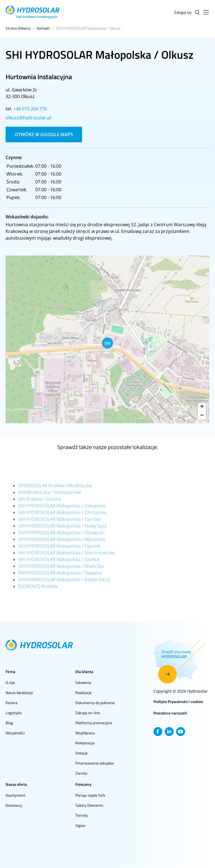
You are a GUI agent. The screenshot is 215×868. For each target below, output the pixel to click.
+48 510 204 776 (30, 109)
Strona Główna (18, 28)
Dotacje (81, 753)
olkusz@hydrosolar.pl (28, 118)
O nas (10, 682)
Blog (9, 723)
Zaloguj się (183, 12)
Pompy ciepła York (90, 795)
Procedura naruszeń (170, 713)
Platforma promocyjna (94, 723)
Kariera (11, 703)
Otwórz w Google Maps (44, 135)
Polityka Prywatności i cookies (178, 701)
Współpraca (85, 733)
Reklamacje (85, 743)
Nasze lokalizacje (19, 693)
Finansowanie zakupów (95, 763)
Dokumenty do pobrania (95, 703)
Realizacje (83, 693)
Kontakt (43, 28)
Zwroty (81, 773)
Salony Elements (89, 805)
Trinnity (82, 815)
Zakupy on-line (88, 713)
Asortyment (16, 795)
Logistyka (14, 713)
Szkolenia (83, 682)
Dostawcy (14, 805)
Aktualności (15, 733)
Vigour (80, 825)
